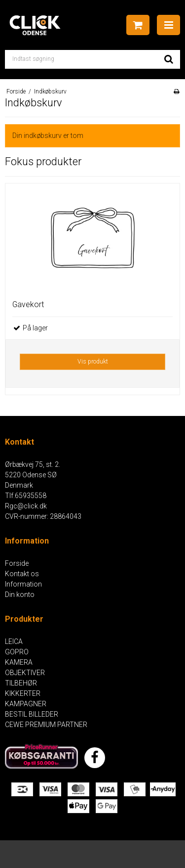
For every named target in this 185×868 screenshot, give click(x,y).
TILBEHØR (21, 683)
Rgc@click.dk (26, 506)
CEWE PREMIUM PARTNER (46, 725)
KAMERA (19, 662)
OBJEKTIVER (25, 673)
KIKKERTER (23, 693)
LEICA (14, 641)
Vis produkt (93, 362)
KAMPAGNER (26, 704)
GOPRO (17, 652)
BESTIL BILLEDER (32, 714)
